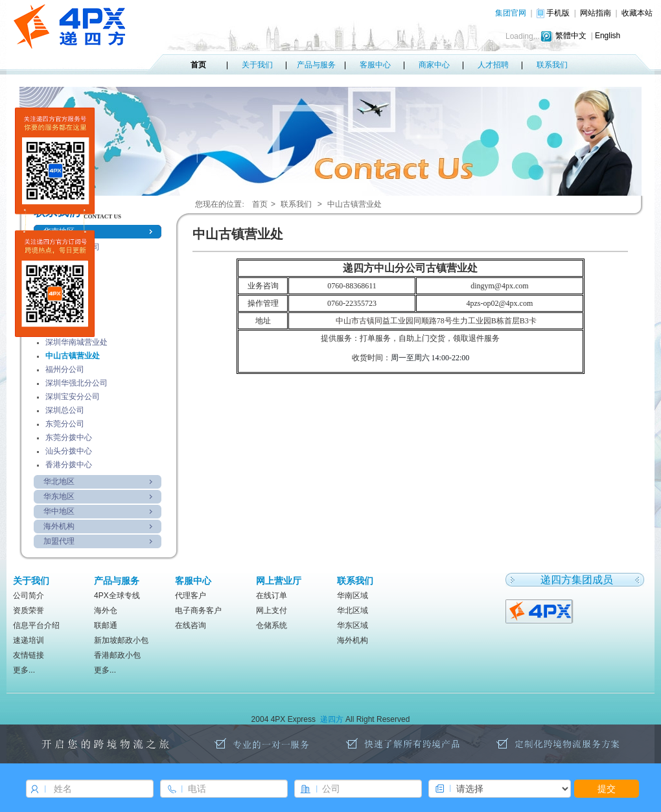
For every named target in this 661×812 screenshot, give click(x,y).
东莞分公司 (65, 424)
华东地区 (59, 496)
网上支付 (272, 610)
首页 (198, 65)
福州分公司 (65, 369)
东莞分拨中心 (69, 437)
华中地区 (59, 511)
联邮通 (106, 625)
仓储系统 (272, 625)
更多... (24, 670)
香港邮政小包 (117, 655)
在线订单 (272, 596)
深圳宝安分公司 (73, 397)
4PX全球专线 (117, 596)
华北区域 (353, 610)
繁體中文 (571, 36)
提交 (607, 789)
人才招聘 (493, 65)
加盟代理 (59, 541)
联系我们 (552, 65)
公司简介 (29, 596)
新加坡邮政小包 (121, 640)
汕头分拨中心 (69, 451)
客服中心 (375, 65)
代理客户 (191, 596)
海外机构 (59, 526)
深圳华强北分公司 (76, 383)
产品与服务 (316, 65)
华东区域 (353, 625)
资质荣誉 (29, 610)
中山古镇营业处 (73, 356)
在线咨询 (191, 625)
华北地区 (59, 481)
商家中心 (434, 65)
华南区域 (353, 596)
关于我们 (257, 65)
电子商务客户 (198, 610)
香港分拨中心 (69, 465)
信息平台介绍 (36, 625)
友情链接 (29, 655)
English (608, 36)
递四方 (332, 719)
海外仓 (106, 610)
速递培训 (29, 640)
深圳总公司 (65, 410)
